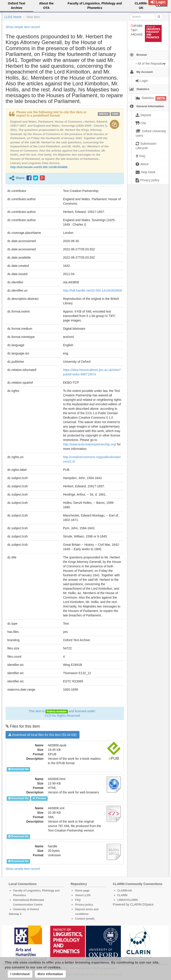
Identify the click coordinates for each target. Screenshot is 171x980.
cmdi (115, 114)
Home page (82, 891)
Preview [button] (39, 798)
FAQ (78, 900)
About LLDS (83, 895)
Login (158, 2)
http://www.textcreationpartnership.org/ (90, 444)
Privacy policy (84, 905)
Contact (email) (85, 919)
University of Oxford (26, 909)
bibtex (104, 114)
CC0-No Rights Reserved (62, 716)
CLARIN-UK (125, 891)
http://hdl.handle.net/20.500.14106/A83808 (39, 167)
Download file (18, 769)
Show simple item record (23, 27)
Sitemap (14, 914)
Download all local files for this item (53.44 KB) (43, 735)
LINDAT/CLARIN (128, 900)
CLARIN (122, 895)
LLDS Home (13, 17)
